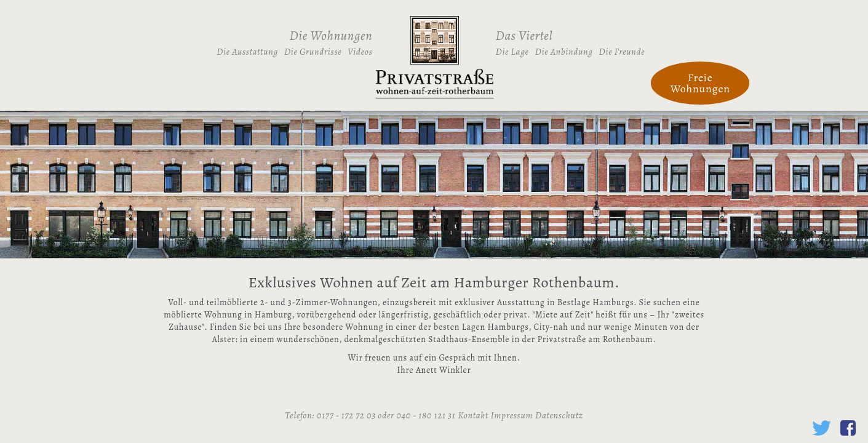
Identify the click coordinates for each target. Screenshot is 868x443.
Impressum (512, 415)
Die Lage (512, 52)
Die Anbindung (564, 52)
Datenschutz (559, 415)
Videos (360, 52)
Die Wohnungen (331, 36)
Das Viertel (524, 36)
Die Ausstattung (247, 52)
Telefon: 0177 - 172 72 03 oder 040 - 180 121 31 (371, 415)
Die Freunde (622, 52)
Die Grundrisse (313, 52)
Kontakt (473, 415)
